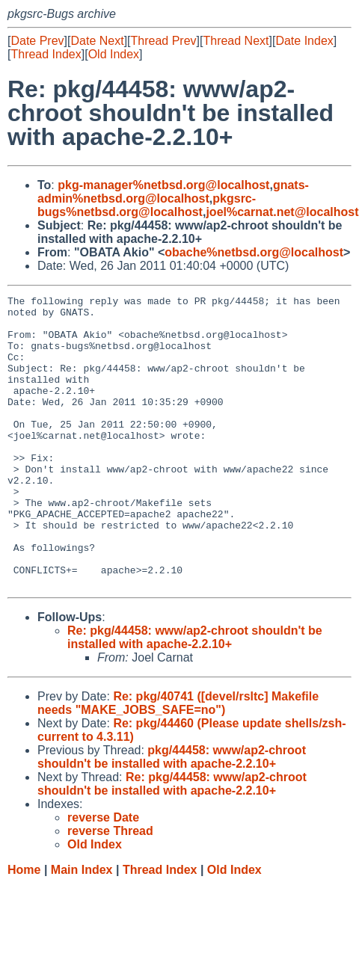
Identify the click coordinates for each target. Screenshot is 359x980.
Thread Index (46, 54)
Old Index (114, 54)
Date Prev (37, 41)
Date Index (304, 41)
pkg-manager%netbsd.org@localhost (163, 185)
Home (24, 928)
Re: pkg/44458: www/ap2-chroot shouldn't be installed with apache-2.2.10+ (195, 696)
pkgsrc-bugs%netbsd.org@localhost (147, 205)
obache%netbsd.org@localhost (254, 252)
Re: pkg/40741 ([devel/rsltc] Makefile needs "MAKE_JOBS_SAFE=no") (178, 761)
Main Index (82, 928)
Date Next (97, 41)
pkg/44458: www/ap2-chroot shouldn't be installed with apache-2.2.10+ (172, 815)
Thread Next (236, 41)
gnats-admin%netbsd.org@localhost (173, 192)
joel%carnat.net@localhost (282, 212)
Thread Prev (164, 41)
